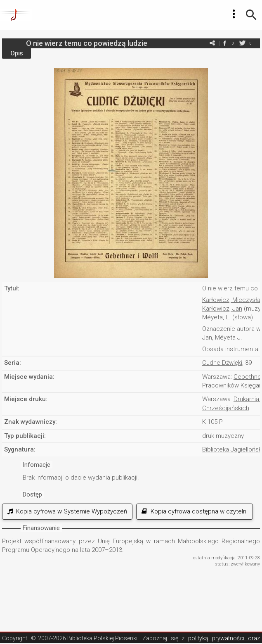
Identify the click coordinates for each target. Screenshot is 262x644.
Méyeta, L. (216, 317)
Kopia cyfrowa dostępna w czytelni (195, 511)
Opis (17, 53)
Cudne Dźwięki (222, 363)
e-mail (212, 43)
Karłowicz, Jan (222, 309)
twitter (242, 43)
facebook (224, 43)
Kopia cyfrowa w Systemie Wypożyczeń (67, 511)
